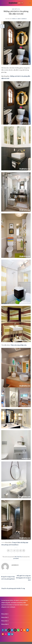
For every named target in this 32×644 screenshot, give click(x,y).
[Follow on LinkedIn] (28, 630)
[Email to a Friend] (18, 551)
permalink (16, 558)
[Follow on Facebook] (3, 630)
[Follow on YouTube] (3, 634)
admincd (24, 19)
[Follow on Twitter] (12, 630)
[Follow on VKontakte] (12, 634)
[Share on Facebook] (11, 551)
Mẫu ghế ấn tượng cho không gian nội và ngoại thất (23, 578)
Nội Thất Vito (16, 9)
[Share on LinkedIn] (24, 551)
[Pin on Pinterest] (21, 551)
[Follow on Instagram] (6, 630)
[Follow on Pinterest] (21, 630)
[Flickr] (6, 634)
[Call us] (18, 630)
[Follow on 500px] (9, 634)
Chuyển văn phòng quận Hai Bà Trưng (13, 588)
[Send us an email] (15, 630)
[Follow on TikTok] (9, 630)
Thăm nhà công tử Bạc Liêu (18, 345)
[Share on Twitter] (14, 551)
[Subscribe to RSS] (24, 630)
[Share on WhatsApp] (8, 551)
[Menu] (2, 3)
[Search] (30, 3)
